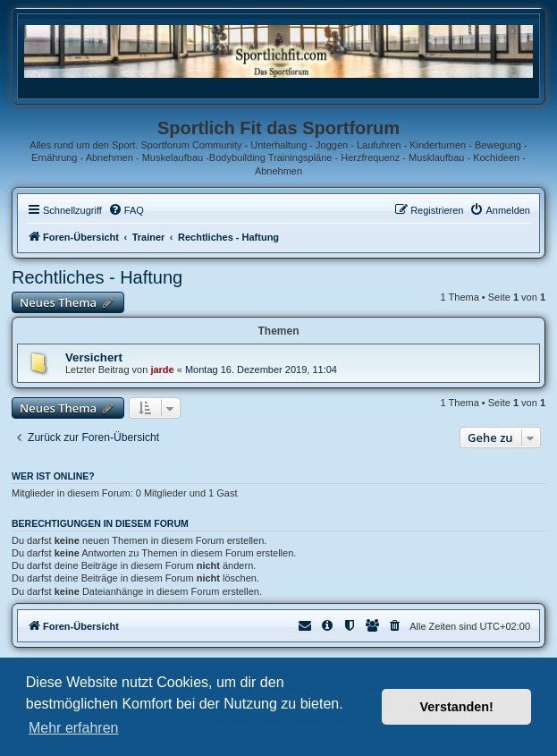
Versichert (94, 357)
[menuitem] (126, 210)
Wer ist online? (53, 476)
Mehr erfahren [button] (74, 728)
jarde (162, 370)
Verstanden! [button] (457, 707)
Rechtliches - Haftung (97, 277)
